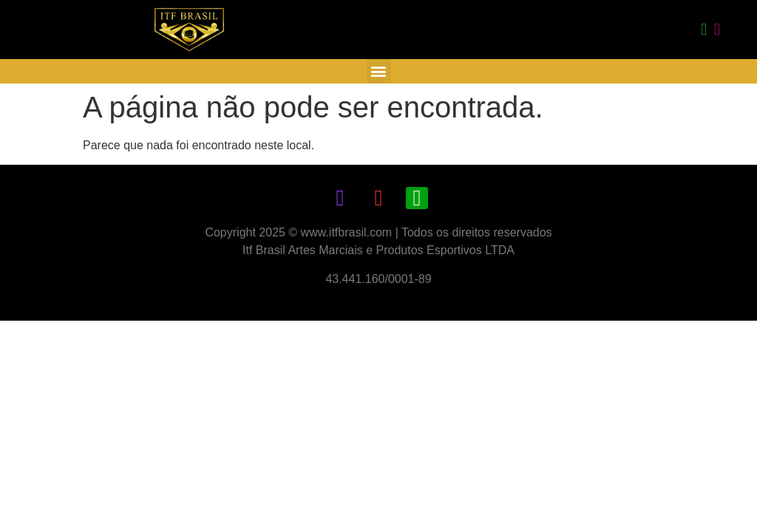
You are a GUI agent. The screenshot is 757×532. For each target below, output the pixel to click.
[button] (379, 71)
